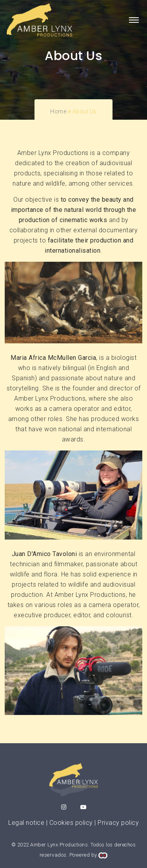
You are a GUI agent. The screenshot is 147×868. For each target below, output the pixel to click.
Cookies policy (71, 823)
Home (58, 111)
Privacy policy (118, 823)
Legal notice (26, 823)
